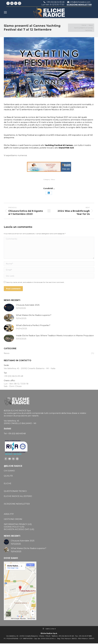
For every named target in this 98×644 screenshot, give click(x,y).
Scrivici (7, 428)
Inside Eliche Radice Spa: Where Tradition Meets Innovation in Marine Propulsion (55, 336)
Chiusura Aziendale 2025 (28, 305)
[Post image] (9, 308)
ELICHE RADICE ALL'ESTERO (18, 496)
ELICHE (8, 483)
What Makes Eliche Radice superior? (34, 315)
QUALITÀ (8, 476)
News (53, 179)
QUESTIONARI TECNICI (15, 491)
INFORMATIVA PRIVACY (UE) (18, 524)
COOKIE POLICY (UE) (14, 527)
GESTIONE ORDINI (13, 519)
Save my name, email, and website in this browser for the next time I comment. (35, 282)
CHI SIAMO (9, 471)
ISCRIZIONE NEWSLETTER (17, 504)
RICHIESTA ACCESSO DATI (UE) (19, 529)
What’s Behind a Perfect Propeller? (33, 325)
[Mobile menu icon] (5, 12)
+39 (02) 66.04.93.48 (55, 2)
